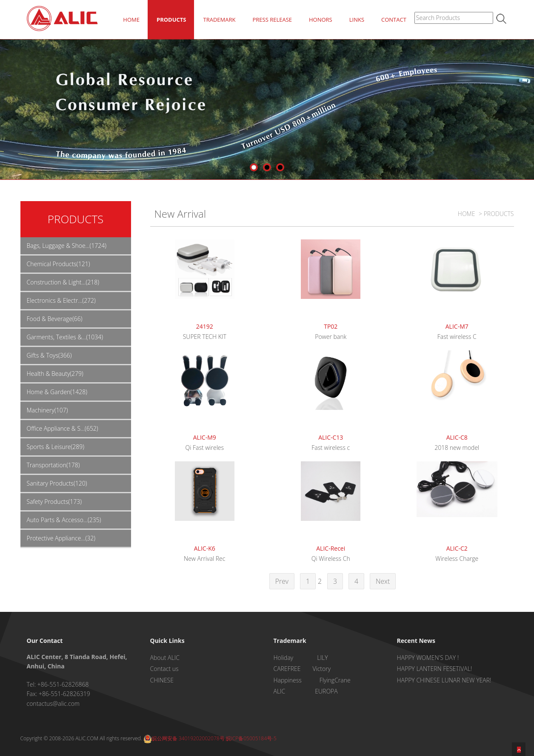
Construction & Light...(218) (63, 282)
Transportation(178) (53, 465)
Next (383, 581)
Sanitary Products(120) (57, 483)
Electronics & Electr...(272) (61, 300)
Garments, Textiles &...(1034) (65, 337)
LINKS (357, 20)
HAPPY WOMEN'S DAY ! (428, 658)
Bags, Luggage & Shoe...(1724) (67, 246)
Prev (282, 581)
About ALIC (165, 658)
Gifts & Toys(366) (49, 355)
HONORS (321, 20)
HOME (131, 20)
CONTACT (394, 20)
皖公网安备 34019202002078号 (184, 738)
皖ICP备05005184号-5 (251, 738)
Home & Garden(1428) (57, 392)
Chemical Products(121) (59, 264)
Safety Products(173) (54, 502)
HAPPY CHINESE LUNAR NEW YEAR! (444, 680)
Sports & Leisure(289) (56, 447)
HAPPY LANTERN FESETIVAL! (435, 669)
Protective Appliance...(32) (61, 538)
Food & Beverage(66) (55, 319)
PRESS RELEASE (272, 20)
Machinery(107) (47, 410)
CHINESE (162, 680)
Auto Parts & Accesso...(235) (64, 520)
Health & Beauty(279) (55, 374)
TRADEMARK (219, 20)
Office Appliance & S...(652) (63, 428)
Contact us (164, 669)
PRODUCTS (171, 20)
